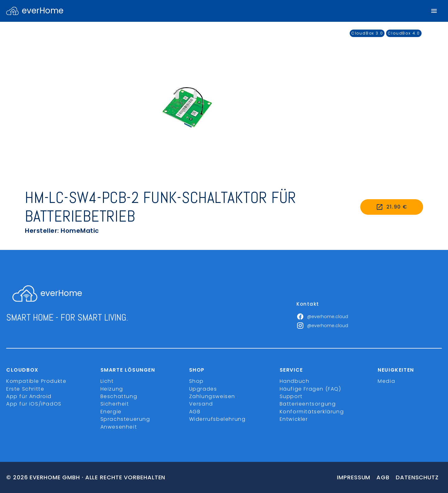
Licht (107, 381)
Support (291, 396)
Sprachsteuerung (125, 419)
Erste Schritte (25, 389)
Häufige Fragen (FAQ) (310, 389)
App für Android (29, 396)
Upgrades (203, 389)
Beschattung (119, 396)
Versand (201, 404)
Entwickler (294, 419)
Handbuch (295, 381)
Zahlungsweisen (212, 396)
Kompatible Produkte (36, 381)
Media (386, 381)
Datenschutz (417, 477)
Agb (383, 477)
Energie (111, 412)
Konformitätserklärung (312, 412)
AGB (195, 412)
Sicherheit (115, 404)
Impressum (354, 477)
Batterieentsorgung (308, 404)
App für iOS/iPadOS (34, 404)
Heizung (112, 389)
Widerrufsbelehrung (217, 419)
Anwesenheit (119, 427)
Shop (196, 381)
